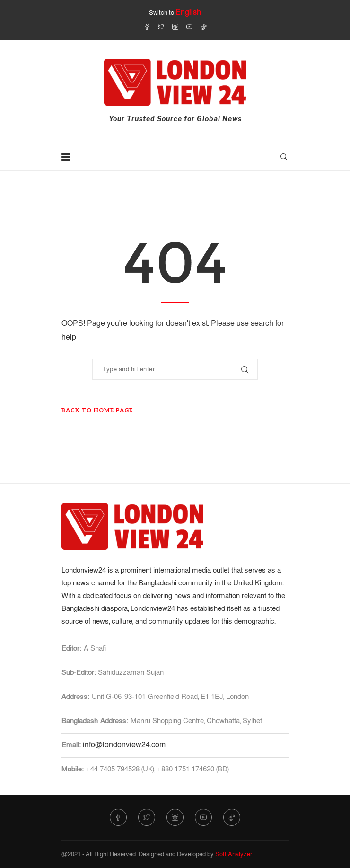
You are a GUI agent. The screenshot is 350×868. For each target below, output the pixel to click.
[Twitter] (161, 27)
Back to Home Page (97, 410)
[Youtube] (189, 27)
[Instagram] (175, 27)
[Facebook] (147, 27)
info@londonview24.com (124, 745)
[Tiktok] (204, 27)
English (188, 12)
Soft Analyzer (234, 854)
